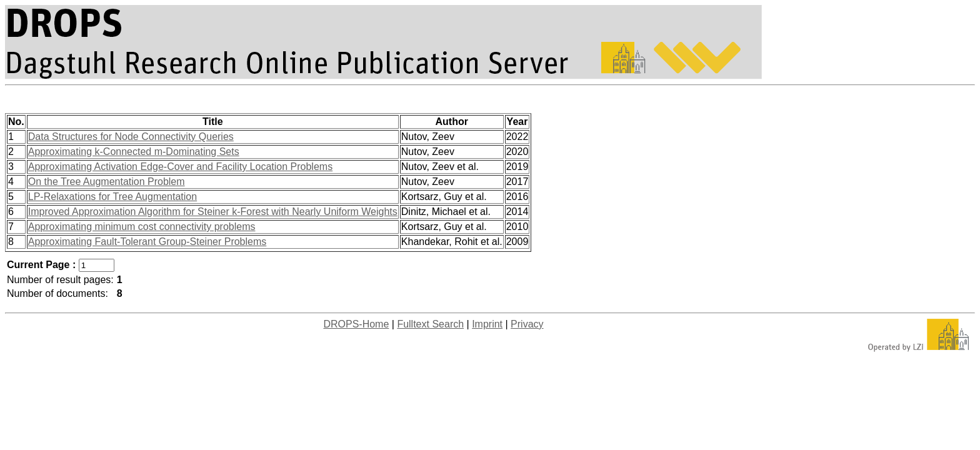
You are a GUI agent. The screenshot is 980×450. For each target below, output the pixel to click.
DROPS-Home (356, 324)
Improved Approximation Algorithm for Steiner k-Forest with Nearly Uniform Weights (213, 212)
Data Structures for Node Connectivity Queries (131, 137)
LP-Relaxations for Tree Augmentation (112, 197)
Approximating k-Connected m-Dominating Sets (134, 152)
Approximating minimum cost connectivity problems (142, 227)
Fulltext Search (430, 324)
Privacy (527, 324)
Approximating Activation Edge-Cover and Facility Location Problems (180, 167)
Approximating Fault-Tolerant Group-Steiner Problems (147, 242)
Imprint (487, 324)
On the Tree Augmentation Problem (107, 182)
